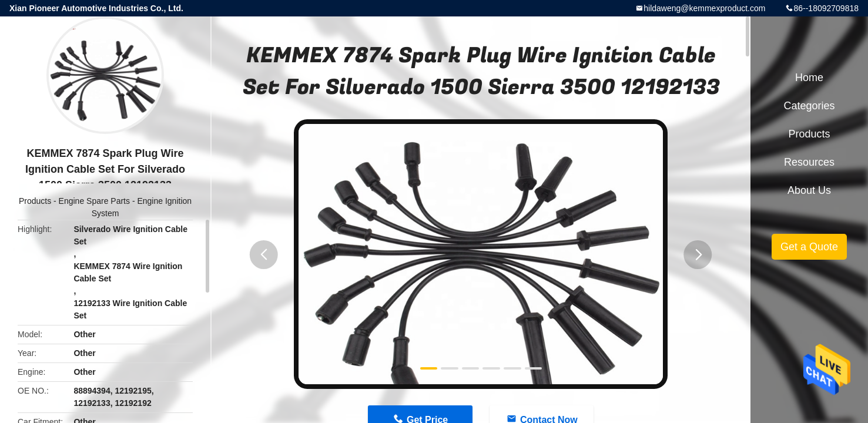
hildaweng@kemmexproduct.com (704, 8)
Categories (809, 106)
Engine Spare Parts (94, 201)
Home (809, 78)
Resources (809, 162)
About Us (809, 190)
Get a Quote (809, 247)
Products (35, 201)
